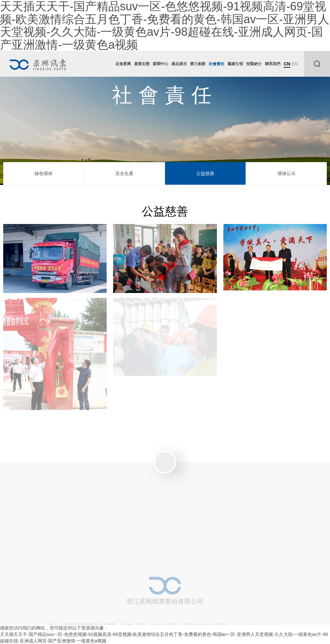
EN (295, 64)
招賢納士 (254, 64)
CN (287, 64)
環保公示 (286, 173)
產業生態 (142, 64)
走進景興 (123, 64)
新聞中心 (160, 64)
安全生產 (124, 173)
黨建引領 (235, 64)
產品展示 (179, 64)
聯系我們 (273, 64)
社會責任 (217, 64)
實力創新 (198, 64)
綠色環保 (44, 173)
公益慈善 (205, 173)
